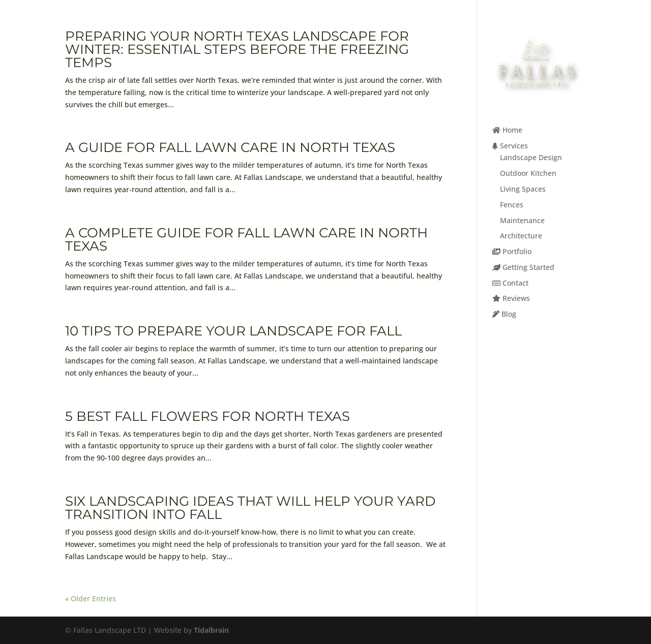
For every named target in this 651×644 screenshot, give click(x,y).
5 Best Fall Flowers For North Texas (208, 416)
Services (510, 146)
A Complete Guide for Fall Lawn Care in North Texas (246, 239)
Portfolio (512, 251)
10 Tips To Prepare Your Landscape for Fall (233, 331)
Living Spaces (523, 189)
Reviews (511, 298)
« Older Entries (91, 599)
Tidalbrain (211, 630)
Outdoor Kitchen (528, 173)
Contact (510, 283)
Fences (512, 205)
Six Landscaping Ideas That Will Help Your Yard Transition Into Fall (250, 508)
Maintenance (522, 220)
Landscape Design (531, 157)
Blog (504, 314)
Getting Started (523, 267)
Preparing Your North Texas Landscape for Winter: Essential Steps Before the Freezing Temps (237, 49)
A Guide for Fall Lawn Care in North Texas (230, 147)
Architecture (521, 236)
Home (507, 130)
